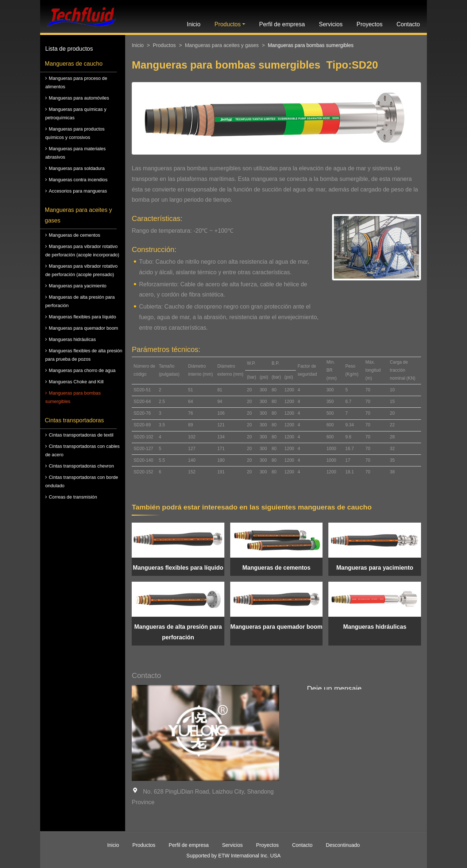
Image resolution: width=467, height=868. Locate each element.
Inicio (194, 24)
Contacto (408, 24)
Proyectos (369, 24)
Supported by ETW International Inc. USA (233, 856)
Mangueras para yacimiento (78, 286)
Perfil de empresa (282, 24)
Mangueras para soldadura (77, 168)
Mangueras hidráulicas (72, 339)
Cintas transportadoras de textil (81, 435)
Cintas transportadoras (74, 420)
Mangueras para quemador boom (84, 328)
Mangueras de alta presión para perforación (80, 301)
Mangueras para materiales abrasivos (76, 153)
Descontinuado (343, 845)
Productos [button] (228, 24)
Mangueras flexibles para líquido (82, 317)
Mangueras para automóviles (79, 98)
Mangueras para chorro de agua (82, 370)
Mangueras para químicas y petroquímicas (76, 113)
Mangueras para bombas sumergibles (73, 397)
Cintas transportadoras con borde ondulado (82, 481)
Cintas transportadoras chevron (82, 466)
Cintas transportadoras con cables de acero (82, 450)
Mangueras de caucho (74, 64)
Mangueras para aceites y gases (78, 215)
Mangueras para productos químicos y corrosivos (75, 133)
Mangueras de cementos (75, 235)
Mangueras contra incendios (78, 180)
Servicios (331, 24)
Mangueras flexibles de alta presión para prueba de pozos (84, 355)
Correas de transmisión (73, 497)
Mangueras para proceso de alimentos (76, 82)
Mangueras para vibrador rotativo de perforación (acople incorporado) (82, 251)
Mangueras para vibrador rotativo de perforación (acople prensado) (81, 270)
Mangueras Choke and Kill (76, 382)
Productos (164, 45)
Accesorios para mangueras (78, 191)
